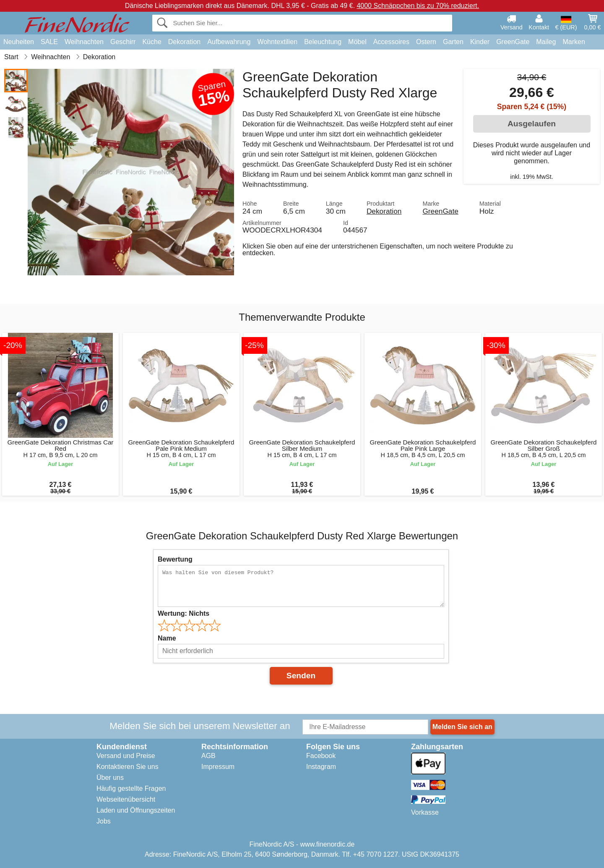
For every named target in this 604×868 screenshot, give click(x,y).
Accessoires (391, 42)
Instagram (321, 767)
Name (167, 638)
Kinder (480, 42)
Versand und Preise (126, 756)
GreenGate (513, 42)
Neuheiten (19, 42)
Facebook (321, 756)
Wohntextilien (277, 42)
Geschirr (123, 42)
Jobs (104, 821)
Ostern (426, 42)
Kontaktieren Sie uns (128, 767)
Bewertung (175, 559)
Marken (574, 42)
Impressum (218, 767)
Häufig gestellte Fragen (131, 788)
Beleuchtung (323, 42)
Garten (453, 42)
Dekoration (184, 42)
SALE (49, 42)
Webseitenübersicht (126, 799)
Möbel (357, 42)
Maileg (546, 42)
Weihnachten (84, 42)
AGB (208, 756)
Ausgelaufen (532, 124)
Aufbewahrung (229, 42)
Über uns (110, 778)
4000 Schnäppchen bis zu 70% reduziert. (418, 6)
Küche (152, 42)
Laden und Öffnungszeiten (136, 810)
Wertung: (184, 613)
